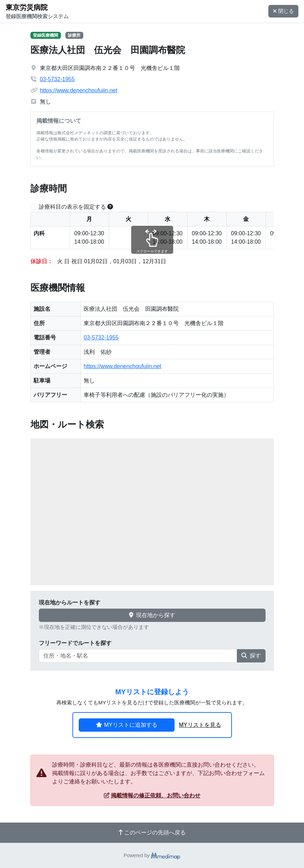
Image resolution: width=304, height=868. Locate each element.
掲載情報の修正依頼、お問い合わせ (152, 795)
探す (251, 656)
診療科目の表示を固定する (72, 207)
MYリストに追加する (127, 725)
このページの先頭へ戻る (152, 833)
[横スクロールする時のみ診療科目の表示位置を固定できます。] (110, 207)
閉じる (283, 11)
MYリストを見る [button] (200, 725)
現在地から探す (152, 615)
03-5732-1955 (57, 79)
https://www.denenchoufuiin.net (79, 90)
